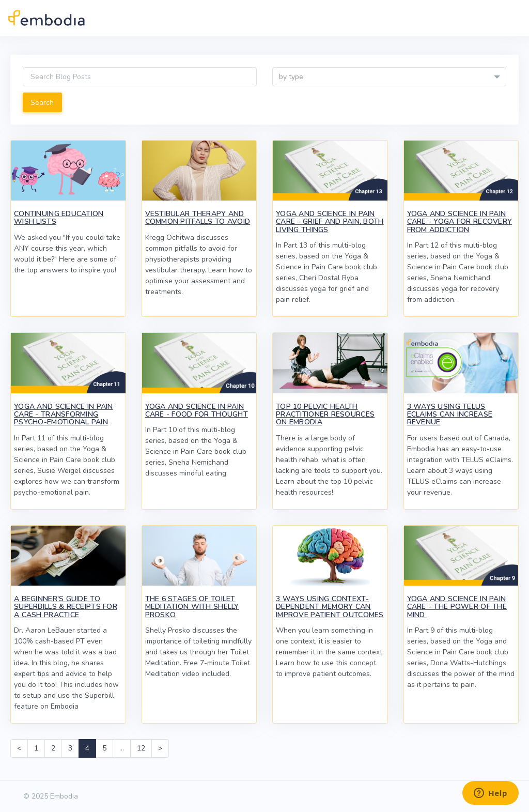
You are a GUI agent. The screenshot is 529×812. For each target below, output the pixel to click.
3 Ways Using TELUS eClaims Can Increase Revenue (450, 415)
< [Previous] (19, 748)
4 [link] (87, 748)
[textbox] (389, 77)
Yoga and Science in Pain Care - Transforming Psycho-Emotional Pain (64, 415)
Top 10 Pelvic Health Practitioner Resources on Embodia (325, 415)
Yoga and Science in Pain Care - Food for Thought (197, 410)
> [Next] (160, 748)
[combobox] (389, 77)
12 (141, 748)
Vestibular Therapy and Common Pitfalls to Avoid (198, 218)
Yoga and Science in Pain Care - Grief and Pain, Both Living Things (330, 222)
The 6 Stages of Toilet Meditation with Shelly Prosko (192, 607)
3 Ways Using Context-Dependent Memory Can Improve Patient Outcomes (330, 607)
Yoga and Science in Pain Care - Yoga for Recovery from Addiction (460, 222)
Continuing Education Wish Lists (59, 218)
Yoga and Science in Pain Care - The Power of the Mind (457, 607)
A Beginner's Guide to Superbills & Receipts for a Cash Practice (66, 607)
